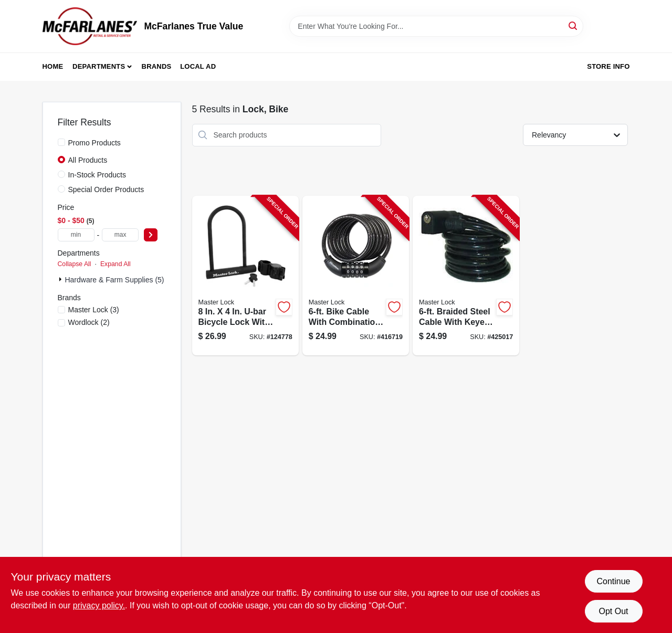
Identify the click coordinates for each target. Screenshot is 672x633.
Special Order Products (106, 189)
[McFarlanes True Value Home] (90, 26)
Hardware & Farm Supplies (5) (114, 280)
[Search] (574, 25)
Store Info (608, 66)
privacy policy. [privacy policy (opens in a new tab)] (99, 605)
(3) (94, 310)
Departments (99, 66)
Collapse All (75, 264)
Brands (157, 66)
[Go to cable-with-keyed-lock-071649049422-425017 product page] (466, 276)
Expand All (115, 264)
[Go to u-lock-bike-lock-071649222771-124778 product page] (245, 276)
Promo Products (94, 143)
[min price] (76, 235)
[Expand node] (61, 279)
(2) (89, 322)
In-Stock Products (97, 175)
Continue (613, 581)
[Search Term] (436, 26)
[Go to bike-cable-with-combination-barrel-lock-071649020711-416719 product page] (356, 276)
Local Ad (198, 66)
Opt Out (613, 611)
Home (53, 66)
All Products (88, 160)
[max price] (120, 235)
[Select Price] (151, 235)
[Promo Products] (61, 142)
